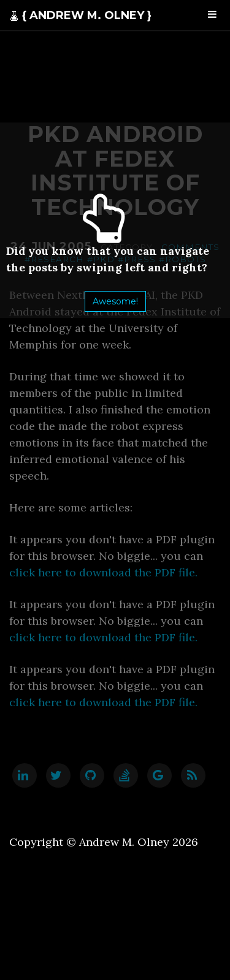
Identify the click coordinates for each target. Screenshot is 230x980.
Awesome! (115, 301)
